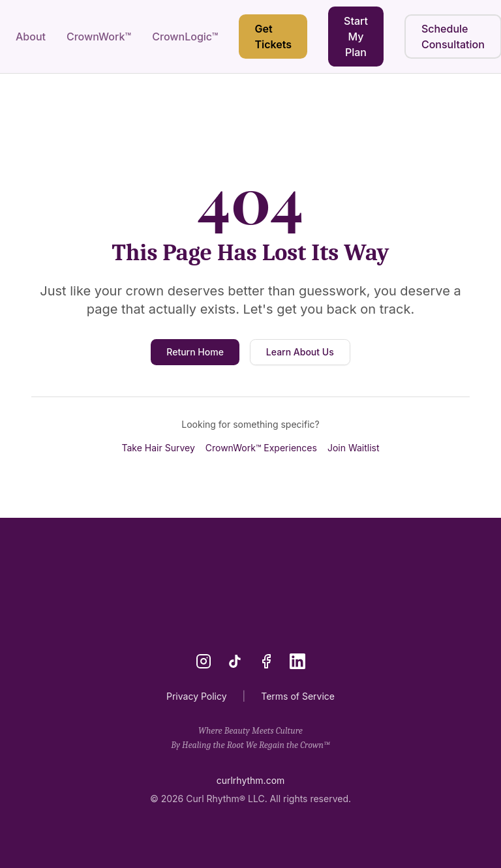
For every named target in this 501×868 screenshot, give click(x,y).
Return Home (195, 352)
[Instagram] (204, 661)
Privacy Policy (197, 696)
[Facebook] (266, 661)
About (31, 37)
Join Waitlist (354, 448)
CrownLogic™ (185, 37)
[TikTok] (235, 661)
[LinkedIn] (297, 661)
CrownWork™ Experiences (261, 448)
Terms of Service (298, 696)
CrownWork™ (99, 37)
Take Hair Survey (158, 448)
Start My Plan (356, 37)
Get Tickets (273, 37)
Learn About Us (300, 352)
